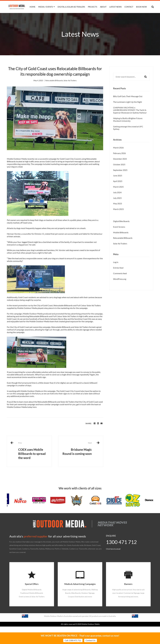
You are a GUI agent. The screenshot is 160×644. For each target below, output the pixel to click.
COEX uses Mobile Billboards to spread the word (33, 451)
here (35, 407)
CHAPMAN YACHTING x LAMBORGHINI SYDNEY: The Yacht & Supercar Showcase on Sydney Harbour (130, 110)
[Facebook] (95, 423)
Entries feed (118, 275)
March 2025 (118, 194)
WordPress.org (120, 286)
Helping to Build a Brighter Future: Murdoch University (128, 120)
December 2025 (120, 166)
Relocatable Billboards (54, 80)
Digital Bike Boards (121, 228)
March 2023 (118, 216)
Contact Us (90, 640)
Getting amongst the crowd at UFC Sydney (128, 128)
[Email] (101, 423)
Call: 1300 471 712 (73, 640)
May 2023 (117, 211)
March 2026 (118, 155)
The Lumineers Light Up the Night (128, 102)
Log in (116, 269)
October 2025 (119, 172)
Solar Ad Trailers (70, 80)
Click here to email (113, 549)
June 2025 (118, 183)
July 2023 (117, 205)
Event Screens (119, 234)
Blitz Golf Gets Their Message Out (128, 96)
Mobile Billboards (121, 240)
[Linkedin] (98, 423)
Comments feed (120, 281)
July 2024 (117, 200)
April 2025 (118, 188)
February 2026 (119, 160)
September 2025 (120, 177)
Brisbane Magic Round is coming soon (77, 449)
